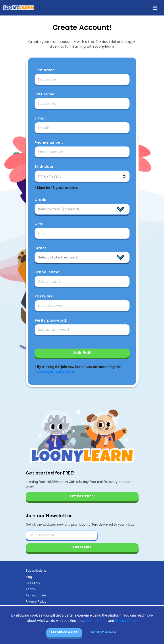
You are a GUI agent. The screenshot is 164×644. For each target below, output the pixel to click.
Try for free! (82, 497)
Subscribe (82, 548)
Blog (29, 577)
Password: (44, 296)
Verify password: (51, 320)
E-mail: (41, 118)
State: (40, 248)
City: (39, 224)
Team (30, 589)
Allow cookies (64, 633)
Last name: (45, 94)
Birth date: (44, 167)
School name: (47, 272)
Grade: (41, 200)
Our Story (33, 583)
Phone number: (49, 143)
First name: (45, 70)
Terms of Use (36, 595)
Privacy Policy (36, 602)
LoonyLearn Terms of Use (55, 372)
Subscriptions (36, 571)
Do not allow (104, 633)
